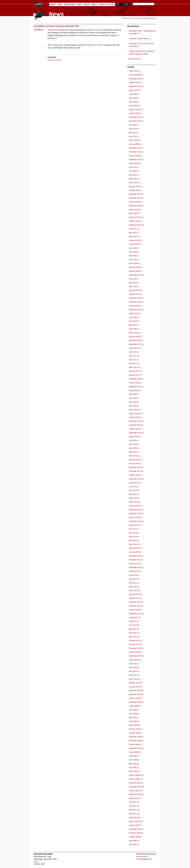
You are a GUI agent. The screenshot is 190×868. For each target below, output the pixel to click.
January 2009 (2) (135, 733)
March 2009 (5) (135, 725)
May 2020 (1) (134, 256)
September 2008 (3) (136, 748)
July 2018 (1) (134, 317)
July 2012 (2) (134, 575)
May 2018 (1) (134, 325)
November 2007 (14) (137, 787)
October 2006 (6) (135, 837)
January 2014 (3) (135, 506)
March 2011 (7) (135, 637)
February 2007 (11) (136, 821)
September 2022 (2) (136, 206)
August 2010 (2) (135, 660)
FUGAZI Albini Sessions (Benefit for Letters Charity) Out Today (142, 53)
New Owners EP (135, 59)
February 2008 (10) (136, 775)
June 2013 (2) (134, 533)
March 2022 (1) (135, 213)
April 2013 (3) (134, 541)
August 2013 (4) (135, 525)
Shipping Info (152, 18)
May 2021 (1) (134, 233)
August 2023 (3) (135, 163)
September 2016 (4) (136, 387)
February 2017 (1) (136, 371)
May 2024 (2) (134, 133)
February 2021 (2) (136, 240)
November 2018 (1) (136, 302)
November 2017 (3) (136, 340)
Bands (53, 4)
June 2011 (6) (134, 625)
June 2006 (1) (134, 844)
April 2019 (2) (134, 287)
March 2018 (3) (135, 333)
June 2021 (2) (134, 229)
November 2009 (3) (136, 694)
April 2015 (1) (134, 452)
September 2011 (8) (136, 614)
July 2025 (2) (134, 94)
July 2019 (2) (134, 279)
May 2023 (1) (134, 175)
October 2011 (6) (135, 610)
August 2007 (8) (135, 798)
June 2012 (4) (134, 579)
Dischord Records (38, 4)
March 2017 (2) (135, 367)
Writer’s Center (97, 30)
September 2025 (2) (136, 86)
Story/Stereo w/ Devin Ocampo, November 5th (56, 26)
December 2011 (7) (136, 602)
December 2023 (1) (136, 148)
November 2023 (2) (136, 152)
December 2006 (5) (136, 829)
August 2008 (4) (135, 752)
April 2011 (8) (134, 633)
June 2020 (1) (134, 252)
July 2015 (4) (134, 440)
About (94, 4)
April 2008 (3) (134, 768)
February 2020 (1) (136, 267)
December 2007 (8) (136, 783)
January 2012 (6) (135, 598)
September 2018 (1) (136, 310)
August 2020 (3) (135, 244)
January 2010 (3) (135, 687)
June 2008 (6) (134, 760)
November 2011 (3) (136, 606)
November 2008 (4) (136, 741)
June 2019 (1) (134, 283)
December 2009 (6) (136, 691)
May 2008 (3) (134, 764)
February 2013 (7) (136, 548)
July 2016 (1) (134, 394)
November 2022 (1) (136, 198)
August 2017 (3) (135, 348)
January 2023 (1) (135, 190)
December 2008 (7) (136, 737)
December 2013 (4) (136, 510)
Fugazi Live (106, 4)
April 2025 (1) (134, 102)
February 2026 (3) (136, 75)
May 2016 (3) (134, 402)
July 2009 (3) (134, 710)
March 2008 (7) (135, 771)
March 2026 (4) (135, 71)
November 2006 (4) (136, 833)
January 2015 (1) (135, 464)
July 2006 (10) (134, 841)
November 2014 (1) (136, 471)
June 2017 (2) (134, 356)
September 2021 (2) (136, 225)
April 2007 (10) (134, 814)
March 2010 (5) (135, 679)
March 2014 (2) (135, 502)
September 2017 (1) (136, 344)
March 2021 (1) (135, 237)
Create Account (128, 18)
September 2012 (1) (136, 567)
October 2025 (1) (135, 83)
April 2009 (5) (134, 721)
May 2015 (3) (134, 448)
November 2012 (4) (136, 560)
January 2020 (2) (135, 271)
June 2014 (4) (134, 490)
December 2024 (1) (136, 117)
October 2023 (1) (135, 156)
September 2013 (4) (136, 521)
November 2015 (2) (136, 425)
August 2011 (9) (135, 617)
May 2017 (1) (134, 360)
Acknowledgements (144, 859)
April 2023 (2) (134, 179)
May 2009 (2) (134, 718)
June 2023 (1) (134, 171)
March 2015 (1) (135, 456)
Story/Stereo (53, 30)
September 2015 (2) (136, 433)
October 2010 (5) (135, 652)
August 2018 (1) (135, 313)
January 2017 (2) (135, 375)
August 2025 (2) (135, 90)
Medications (52, 38)
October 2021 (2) (135, 221)
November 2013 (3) (136, 514)
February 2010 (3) (136, 683)
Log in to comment (54, 60)
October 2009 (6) (135, 698)
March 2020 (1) (135, 263)
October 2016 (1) (135, 383)
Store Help (143, 18)
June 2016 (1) (134, 398)
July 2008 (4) (134, 756)
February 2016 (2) (136, 414)
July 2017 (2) (134, 352)
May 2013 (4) (134, 537)
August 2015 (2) (135, 437)
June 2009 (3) (134, 714)
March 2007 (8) (135, 818)
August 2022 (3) (135, 210)
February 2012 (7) (136, 594)
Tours (60, 4)
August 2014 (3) (135, 483)
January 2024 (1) (135, 144)
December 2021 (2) (136, 217)
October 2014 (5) (135, 475)
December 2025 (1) (136, 79)
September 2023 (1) (136, 160)
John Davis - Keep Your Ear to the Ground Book (141, 45)
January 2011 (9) (135, 644)
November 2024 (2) (136, 121)
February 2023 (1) (136, 186)
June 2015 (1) (134, 444)
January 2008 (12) (136, 779)
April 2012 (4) (134, 587)
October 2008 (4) (135, 744)
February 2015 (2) (136, 460)
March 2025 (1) (135, 106)
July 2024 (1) (134, 125)
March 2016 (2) (135, 410)
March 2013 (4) (135, 544)
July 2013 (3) (134, 529)
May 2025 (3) (134, 98)
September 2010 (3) (136, 656)
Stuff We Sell (69, 4)
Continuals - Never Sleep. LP (140, 39)
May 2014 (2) (134, 494)
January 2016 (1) (135, 417)
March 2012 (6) (135, 591)
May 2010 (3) (134, 671)
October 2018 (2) (135, 306)
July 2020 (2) (134, 248)
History (87, 4)
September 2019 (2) (136, 275)
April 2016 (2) (134, 406)
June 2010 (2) (134, 667)
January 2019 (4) (135, 294)
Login (136, 18)
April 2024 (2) (134, 136)
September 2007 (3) (136, 794)
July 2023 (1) (134, 167)
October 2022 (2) (135, 202)
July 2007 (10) (134, 802)
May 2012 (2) (134, 583)
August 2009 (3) (135, 706)
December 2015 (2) (136, 421)
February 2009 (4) (136, 729)
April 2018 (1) (134, 329)
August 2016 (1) (135, 390)
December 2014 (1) (136, 467)
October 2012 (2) (135, 564)
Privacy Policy (142, 857)
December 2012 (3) (136, 556)
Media (79, 4)
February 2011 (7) (136, 641)
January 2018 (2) (135, 337)
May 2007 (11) (134, 810)
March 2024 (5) (135, 140)
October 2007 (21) (136, 791)
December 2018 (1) (136, 298)
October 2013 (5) (135, 517)
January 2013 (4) (135, 552)
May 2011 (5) (134, 629)
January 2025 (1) (135, 113)
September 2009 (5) (136, 702)
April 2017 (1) (134, 363)
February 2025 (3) (136, 110)
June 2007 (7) (134, 806)
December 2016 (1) (136, 379)
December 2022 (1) (136, 194)
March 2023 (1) (135, 183)
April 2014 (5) (134, 498)
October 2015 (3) (135, 429)
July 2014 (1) (134, 487)
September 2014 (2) (136, 479)
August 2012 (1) (135, 571)
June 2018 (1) (134, 321)
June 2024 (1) (134, 129)
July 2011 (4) (134, 621)
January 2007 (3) (135, 825)
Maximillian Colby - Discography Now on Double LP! (143, 32)
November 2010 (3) (136, 648)
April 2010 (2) (134, 675)
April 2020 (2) (134, 260)
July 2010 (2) (134, 664)
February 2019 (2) (136, 290)
